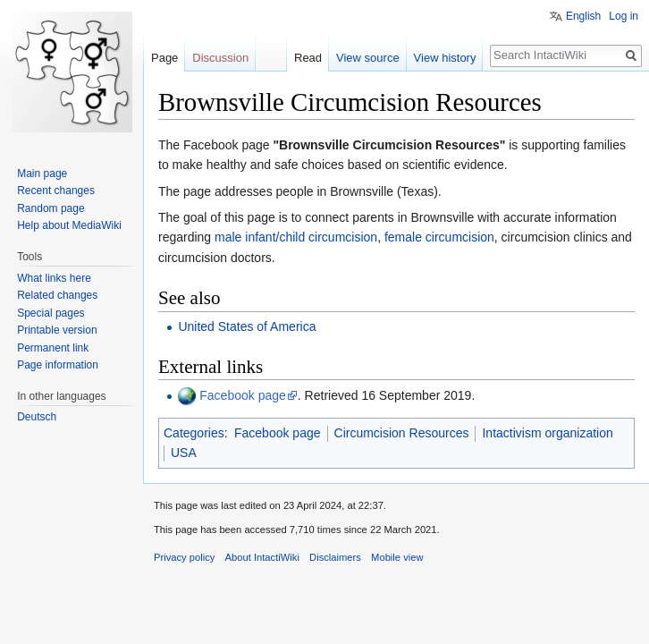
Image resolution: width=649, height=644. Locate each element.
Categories (194, 433)
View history (445, 58)
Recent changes (56, 191)
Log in (624, 16)
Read (308, 58)
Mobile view (397, 557)
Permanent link (53, 348)
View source (368, 58)
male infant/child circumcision (296, 237)
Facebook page (243, 395)
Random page (51, 208)
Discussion (220, 58)
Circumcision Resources (402, 433)
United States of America (247, 326)
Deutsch (37, 417)
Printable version (57, 330)
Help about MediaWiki (69, 225)
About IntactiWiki (262, 557)
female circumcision (439, 237)
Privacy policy (184, 557)
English (583, 16)
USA (184, 453)
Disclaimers (335, 557)
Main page (42, 174)
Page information (58, 365)
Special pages (51, 313)
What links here (54, 278)
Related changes (57, 295)
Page (164, 58)
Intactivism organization (547, 433)
